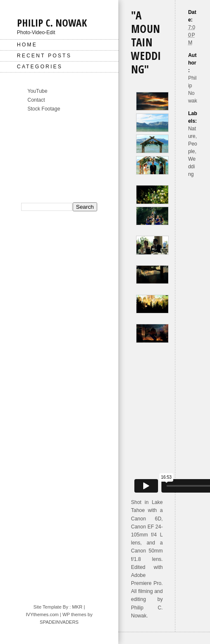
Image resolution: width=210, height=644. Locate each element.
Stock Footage (44, 109)
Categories (40, 67)
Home (27, 45)
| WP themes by (76, 614)
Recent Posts (44, 56)
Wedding (192, 167)
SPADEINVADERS (59, 622)
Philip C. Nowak (52, 23)
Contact (36, 100)
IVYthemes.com (42, 614)
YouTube (37, 91)
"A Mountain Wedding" (146, 42)
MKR (77, 607)
